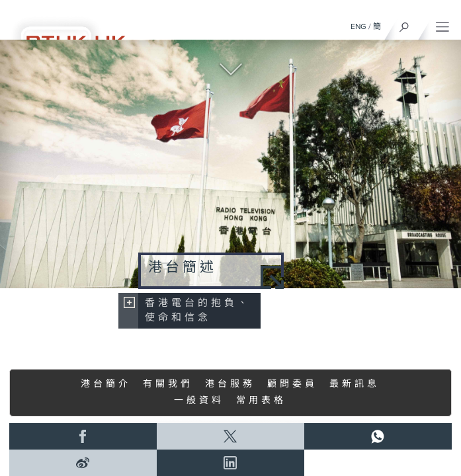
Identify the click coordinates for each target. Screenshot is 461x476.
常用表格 (261, 401)
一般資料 (199, 401)
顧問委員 (292, 384)
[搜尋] (404, 24)
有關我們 (168, 384)
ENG (358, 26)
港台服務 (230, 384)
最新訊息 (355, 384)
